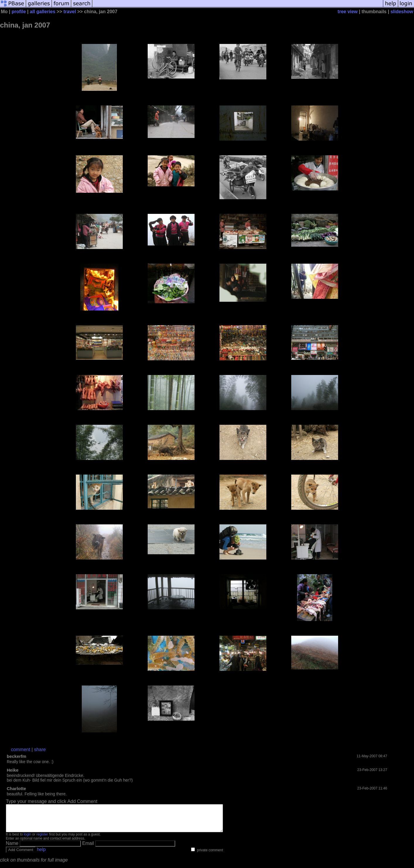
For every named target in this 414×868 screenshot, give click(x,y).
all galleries (43, 12)
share (40, 750)
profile (19, 12)
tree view (347, 12)
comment (21, 750)
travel (70, 12)
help (41, 855)
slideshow (402, 12)
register (42, 840)
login (27, 840)
